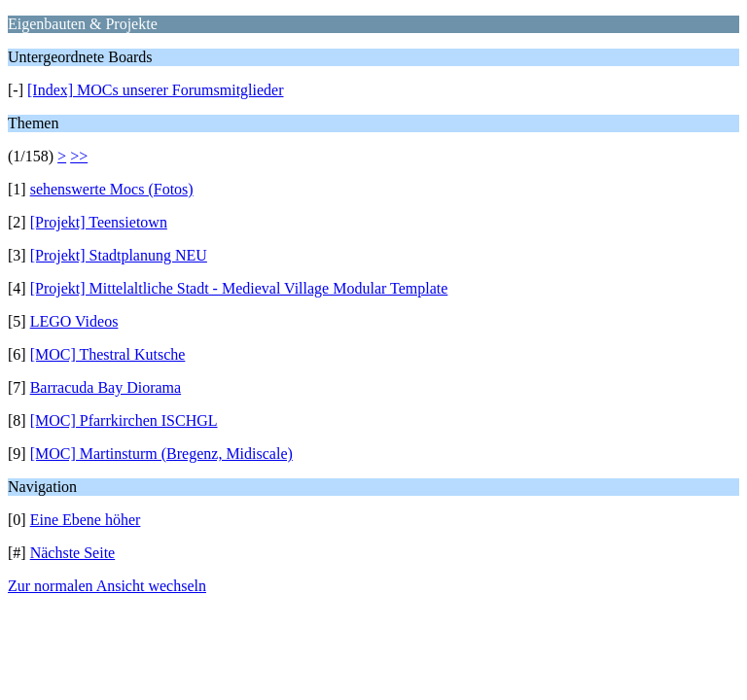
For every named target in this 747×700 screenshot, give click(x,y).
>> (79, 156)
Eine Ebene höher (86, 520)
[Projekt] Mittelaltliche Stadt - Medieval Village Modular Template (239, 288)
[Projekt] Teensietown (99, 222)
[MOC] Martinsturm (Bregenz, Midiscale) (161, 454)
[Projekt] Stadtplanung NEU (119, 255)
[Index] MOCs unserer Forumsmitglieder (156, 90)
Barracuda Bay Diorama (106, 387)
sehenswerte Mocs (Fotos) (112, 189)
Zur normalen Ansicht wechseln (107, 586)
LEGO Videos (74, 321)
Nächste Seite (73, 553)
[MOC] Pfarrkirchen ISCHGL (124, 420)
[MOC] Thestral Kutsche (108, 354)
